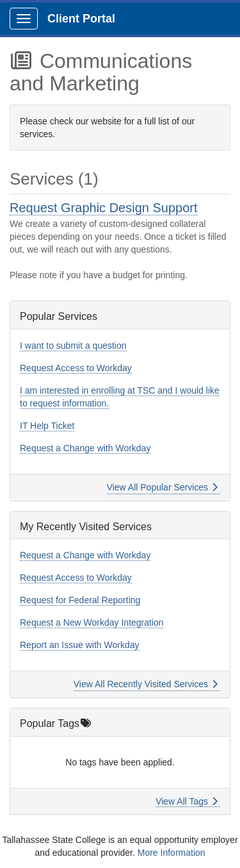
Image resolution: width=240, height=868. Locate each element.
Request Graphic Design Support (104, 208)
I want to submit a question (73, 346)
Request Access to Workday (76, 368)
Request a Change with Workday (85, 448)
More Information (172, 853)
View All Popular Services (162, 487)
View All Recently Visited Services (146, 684)
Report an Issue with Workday (80, 645)
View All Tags (187, 801)
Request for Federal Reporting (80, 600)
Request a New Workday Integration (92, 622)
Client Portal (81, 19)
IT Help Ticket (47, 426)
